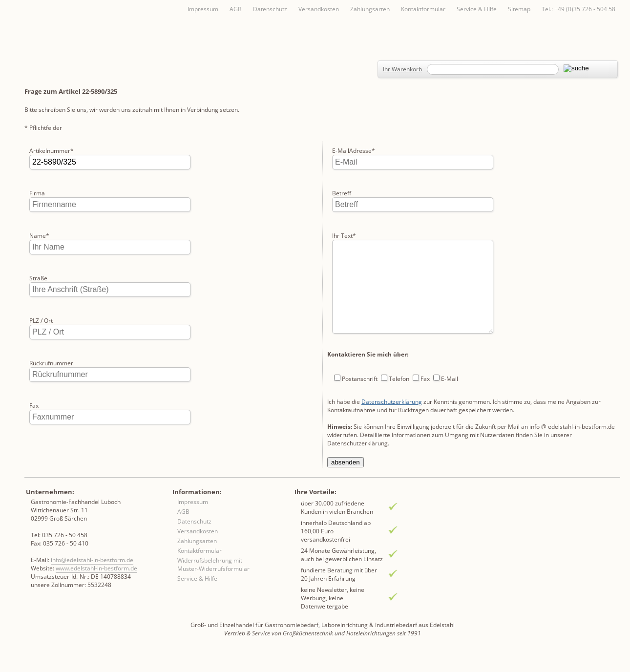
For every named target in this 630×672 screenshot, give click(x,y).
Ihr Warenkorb (402, 69)
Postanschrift (360, 356)
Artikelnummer (52, 151)
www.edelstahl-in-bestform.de (96, 585)
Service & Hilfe (477, 9)
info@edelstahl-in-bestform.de (92, 577)
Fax (34, 406)
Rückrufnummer (51, 363)
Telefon (399, 356)
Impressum (203, 9)
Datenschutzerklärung (392, 379)
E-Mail (450, 356)
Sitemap (519, 9)
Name (39, 236)
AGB (236, 9)
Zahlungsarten (370, 9)
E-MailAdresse (51, 448)
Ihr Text (344, 193)
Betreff (342, 151)
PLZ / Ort (41, 321)
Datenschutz (270, 9)
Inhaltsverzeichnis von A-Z (122, 25)
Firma (37, 193)
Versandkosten (319, 9)
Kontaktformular (423, 9)
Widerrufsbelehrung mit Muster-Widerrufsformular (213, 582)
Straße (38, 278)
